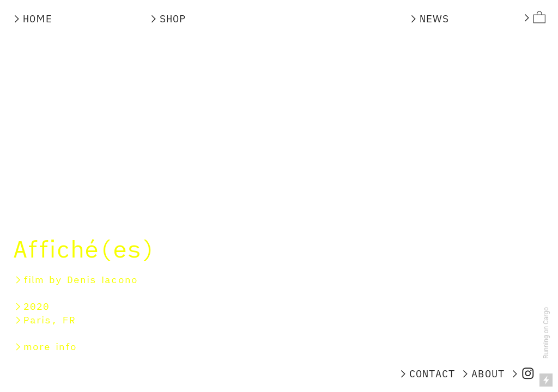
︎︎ (523, 373)
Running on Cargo (546, 333)
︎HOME (32, 19)
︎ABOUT (482, 373)
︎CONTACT (426, 373)
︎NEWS (432, 19)
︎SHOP (170, 19)
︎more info (45, 347)
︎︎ (534, 18)
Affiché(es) (84, 249)
